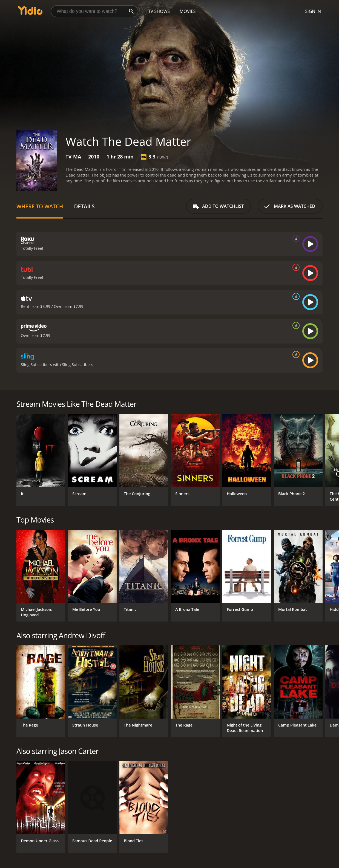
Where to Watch (40, 206)
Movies (188, 11)
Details (84, 206)
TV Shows (159, 11)
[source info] (295, 238)
